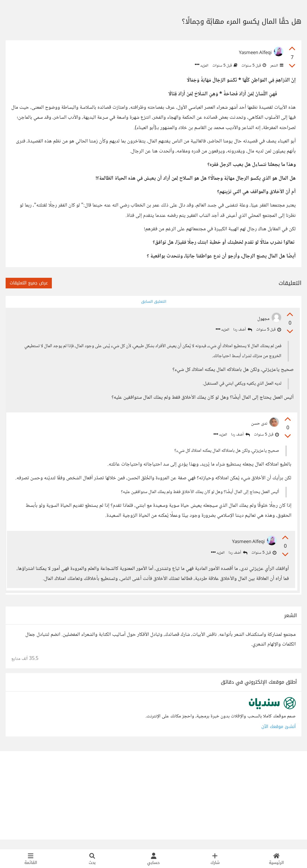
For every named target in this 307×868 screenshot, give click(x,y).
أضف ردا (242, 331)
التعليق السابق (154, 302)
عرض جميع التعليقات (29, 283)
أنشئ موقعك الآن (279, 736)
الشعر (276, 66)
